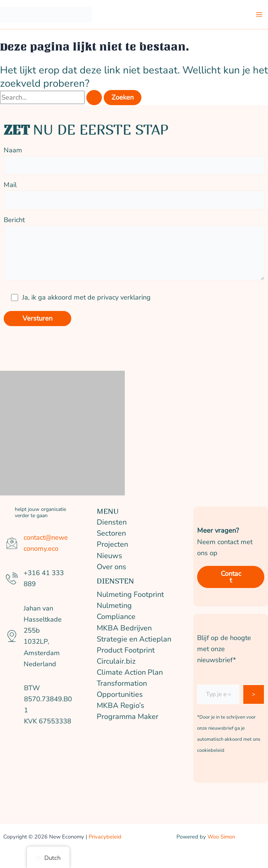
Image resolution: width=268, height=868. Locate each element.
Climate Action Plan (130, 672)
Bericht (134, 250)
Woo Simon (221, 837)
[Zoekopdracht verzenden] (94, 97)
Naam (134, 158)
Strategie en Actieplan (134, 639)
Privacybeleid (105, 837)
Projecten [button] (112, 544)
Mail (134, 193)
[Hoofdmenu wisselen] (259, 15)
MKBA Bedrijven (124, 628)
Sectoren (111, 533)
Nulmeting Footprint (130, 594)
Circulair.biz (116, 661)
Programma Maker (128, 717)
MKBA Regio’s (121, 706)
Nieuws (109, 556)
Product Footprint (126, 650)
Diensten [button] (112, 522)
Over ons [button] (111, 567)
